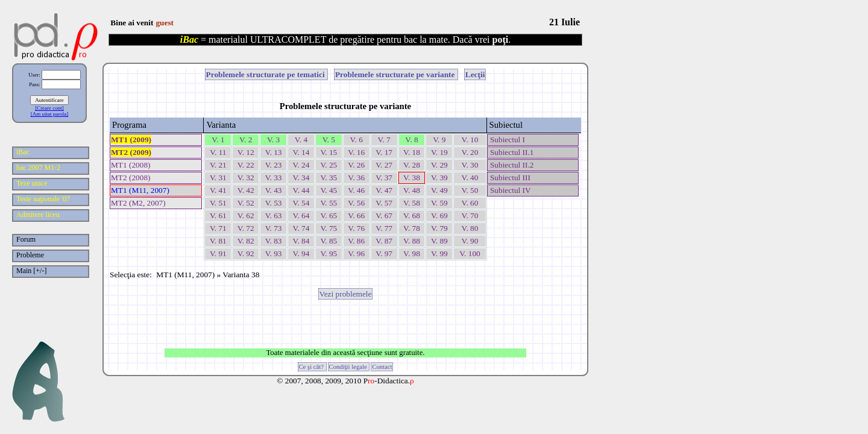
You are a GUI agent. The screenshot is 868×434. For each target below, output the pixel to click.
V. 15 (329, 152)
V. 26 (356, 165)
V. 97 (384, 253)
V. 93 (274, 253)
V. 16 (356, 152)
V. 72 (246, 228)
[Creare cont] (49, 108)
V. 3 (273, 140)
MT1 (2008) (131, 165)
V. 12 (246, 152)
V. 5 (329, 140)
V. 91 (218, 253)
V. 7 (384, 140)
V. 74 (301, 228)
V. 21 (218, 165)
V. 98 (412, 253)
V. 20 (470, 152)
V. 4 (301, 140)
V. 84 (301, 241)
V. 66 (356, 215)
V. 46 (356, 190)
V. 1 (218, 140)
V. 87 (384, 241)
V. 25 (329, 165)
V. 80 (470, 228)
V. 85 (329, 241)
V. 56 (356, 203)
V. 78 (412, 228)
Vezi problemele (346, 294)
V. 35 (329, 178)
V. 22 (246, 165)
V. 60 (470, 203)
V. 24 (301, 165)
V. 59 (439, 203)
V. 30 (470, 165)
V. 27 (384, 165)
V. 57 (384, 203)
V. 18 (412, 152)
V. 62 (246, 215)
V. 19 (439, 152)
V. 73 (274, 228)
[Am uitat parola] (49, 114)
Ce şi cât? (312, 367)
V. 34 (301, 178)
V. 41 (218, 190)
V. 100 (470, 253)
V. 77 (384, 228)
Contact (382, 367)
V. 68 (412, 215)
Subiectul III (509, 178)
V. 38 (412, 178)
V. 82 (246, 241)
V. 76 (356, 228)
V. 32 (246, 178)
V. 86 (356, 241)
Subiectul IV (510, 190)
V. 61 (218, 215)
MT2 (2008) (131, 178)
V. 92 (246, 253)
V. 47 (384, 190)
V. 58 (412, 203)
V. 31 (218, 178)
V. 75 (329, 228)
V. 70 (470, 215)
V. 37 (384, 178)
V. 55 (329, 203)
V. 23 (274, 165)
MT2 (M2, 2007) (138, 203)
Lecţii (475, 74)
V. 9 (439, 140)
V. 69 (439, 215)
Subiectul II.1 (511, 152)
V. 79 (439, 228)
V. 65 (329, 215)
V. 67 (384, 215)
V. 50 (470, 190)
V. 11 (218, 152)
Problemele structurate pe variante (396, 74)
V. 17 (384, 152)
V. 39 (439, 178)
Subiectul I (507, 140)
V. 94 (301, 253)
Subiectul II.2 (511, 165)
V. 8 (411, 140)
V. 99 (439, 253)
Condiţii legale (349, 367)
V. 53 (274, 203)
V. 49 (439, 190)
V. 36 (356, 178)
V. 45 (329, 190)
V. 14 (301, 152)
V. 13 (274, 152)
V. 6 (357, 140)
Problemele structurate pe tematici (266, 74)
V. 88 (412, 241)
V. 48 (412, 190)
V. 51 (218, 203)
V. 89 (439, 241)
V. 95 (329, 253)
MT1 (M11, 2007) (140, 190)
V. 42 (246, 190)
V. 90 (470, 241)
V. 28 (412, 165)
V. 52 (246, 203)
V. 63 (274, 215)
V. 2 (246, 140)
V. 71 (218, 228)
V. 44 (301, 190)
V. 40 (470, 178)
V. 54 (301, 203)
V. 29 (439, 165)
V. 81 (218, 241)
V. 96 (356, 253)
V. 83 (274, 241)
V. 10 (470, 140)
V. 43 (274, 190)
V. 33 (274, 178)
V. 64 (301, 215)
